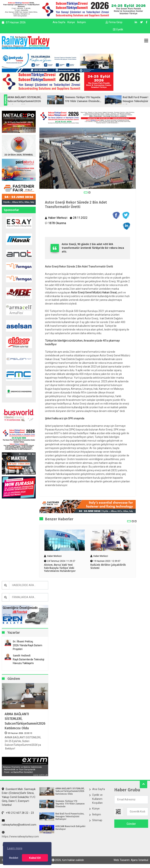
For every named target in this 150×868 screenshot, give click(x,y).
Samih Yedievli (22, 656)
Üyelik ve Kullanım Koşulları (97, 799)
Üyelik (118, 29)
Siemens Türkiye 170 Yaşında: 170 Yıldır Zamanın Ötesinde (70, 804)
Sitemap (97, 820)
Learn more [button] (15, 848)
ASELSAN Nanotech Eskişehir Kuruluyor (70, 828)
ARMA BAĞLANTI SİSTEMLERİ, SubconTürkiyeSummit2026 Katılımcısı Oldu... (32, 101)
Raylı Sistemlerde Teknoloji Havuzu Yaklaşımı (29, 661)
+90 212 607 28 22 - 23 (18, 813)
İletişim (82, 22)
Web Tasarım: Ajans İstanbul (131, 860)
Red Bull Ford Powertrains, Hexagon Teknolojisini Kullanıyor (70, 816)
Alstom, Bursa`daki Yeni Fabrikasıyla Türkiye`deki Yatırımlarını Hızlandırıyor (61, 568)
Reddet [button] (14, 858)
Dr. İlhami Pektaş (23, 642)
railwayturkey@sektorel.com (19, 823)
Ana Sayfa (59, 22)
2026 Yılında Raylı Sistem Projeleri (28, 647)
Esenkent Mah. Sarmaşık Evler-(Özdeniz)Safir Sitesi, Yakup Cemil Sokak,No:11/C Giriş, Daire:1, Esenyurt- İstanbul (19, 797)
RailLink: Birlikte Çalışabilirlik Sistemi (108, 567)
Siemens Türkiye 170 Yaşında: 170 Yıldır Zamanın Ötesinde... (91, 99)
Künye (71, 22)
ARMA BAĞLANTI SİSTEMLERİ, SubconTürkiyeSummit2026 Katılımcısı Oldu (25, 721)
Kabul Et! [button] (35, 858)
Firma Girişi (114, 22)
